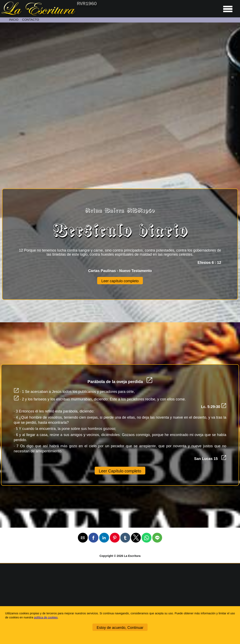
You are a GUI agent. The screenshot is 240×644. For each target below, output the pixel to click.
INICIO (14, 20)
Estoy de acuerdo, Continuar (120, 628)
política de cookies (46, 617)
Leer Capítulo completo (120, 471)
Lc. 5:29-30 (214, 407)
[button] (83, 538)
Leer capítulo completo (120, 281)
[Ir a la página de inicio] (49, 14)
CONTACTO (31, 20)
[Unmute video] (120, 89)
